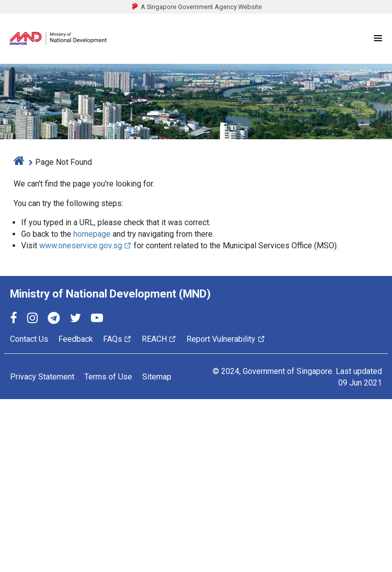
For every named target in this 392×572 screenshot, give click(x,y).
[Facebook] (14, 319)
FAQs (117, 339)
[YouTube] (97, 319)
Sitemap (157, 377)
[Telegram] (54, 319)
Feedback (76, 339)
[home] (19, 162)
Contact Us (29, 339)
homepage (92, 234)
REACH (159, 339)
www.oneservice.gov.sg (85, 246)
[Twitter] (75, 319)
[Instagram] (32, 319)
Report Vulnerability (226, 339)
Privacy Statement (42, 377)
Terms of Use (108, 377)
